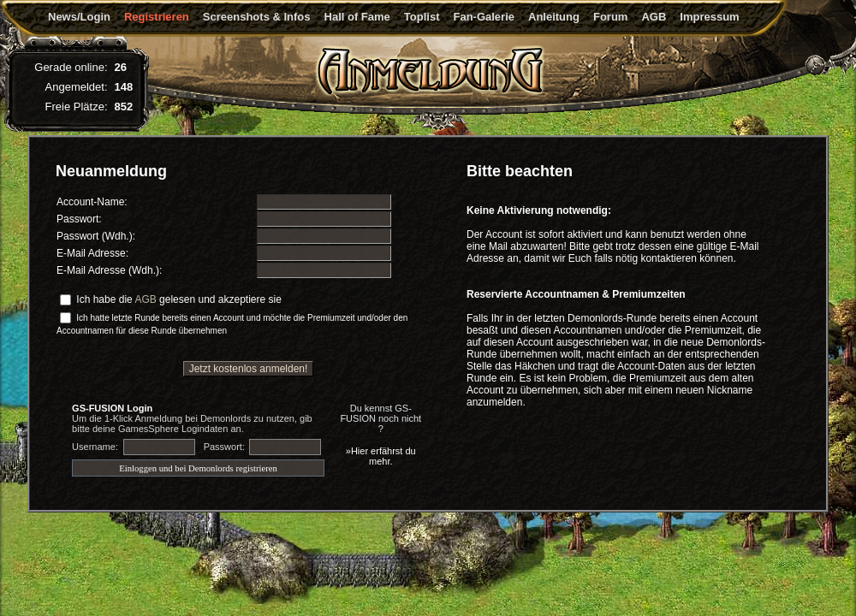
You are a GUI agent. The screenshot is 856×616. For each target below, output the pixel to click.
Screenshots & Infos (257, 17)
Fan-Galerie (484, 17)
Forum (610, 17)
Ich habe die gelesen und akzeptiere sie (179, 299)
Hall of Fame (357, 17)
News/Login (79, 17)
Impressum (709, 17)
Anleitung (554, 17)
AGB (654, 17)
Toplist (422, 17)
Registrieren (157, 17)
